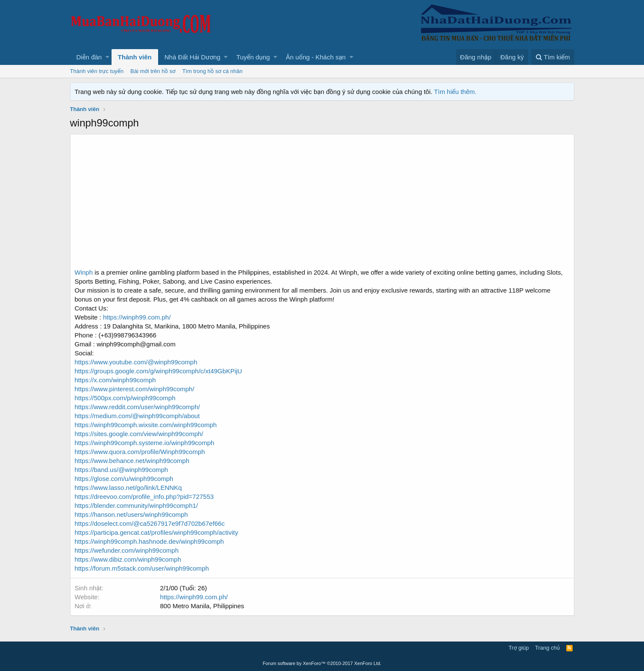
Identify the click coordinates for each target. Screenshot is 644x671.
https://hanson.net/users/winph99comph (131, 514)
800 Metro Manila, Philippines (202, 606)
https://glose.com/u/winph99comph (124, 479)
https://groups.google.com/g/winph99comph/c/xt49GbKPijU (159, 371)
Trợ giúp (519, 648)
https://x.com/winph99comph (115, 380)
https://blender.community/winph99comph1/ (137, 505)
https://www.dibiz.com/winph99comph (128, 559)
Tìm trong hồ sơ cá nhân (212, 71)
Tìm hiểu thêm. (456, 92)
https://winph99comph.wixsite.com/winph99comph (146, 425)
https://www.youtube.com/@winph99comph (136, 362)
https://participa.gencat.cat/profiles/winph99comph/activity (157, 532)
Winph (84, 272)
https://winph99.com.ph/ (137, 317)
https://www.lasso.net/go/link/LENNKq (128, 488)
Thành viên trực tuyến (97, 71)
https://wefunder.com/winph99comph (127, 550)
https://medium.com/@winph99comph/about (137, 416)
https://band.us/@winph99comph (122, 470)
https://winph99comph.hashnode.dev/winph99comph (149, 541)
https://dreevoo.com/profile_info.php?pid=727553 (144, 497)
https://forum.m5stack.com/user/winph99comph (142, 568)
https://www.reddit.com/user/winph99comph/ (137, 407)
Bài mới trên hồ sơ (153, 71)
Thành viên (135, 57)
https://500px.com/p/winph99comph (125, 398)
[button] (107, 57)
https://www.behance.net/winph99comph (132, 461)
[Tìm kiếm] (553, 57)
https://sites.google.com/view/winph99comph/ (139, 434)
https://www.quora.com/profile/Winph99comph (140, 452)
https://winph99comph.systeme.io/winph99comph (145, 443)
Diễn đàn (89, 57)
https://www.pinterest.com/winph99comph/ (135, 389)
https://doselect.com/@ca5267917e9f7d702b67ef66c (150, 523)
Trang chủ (547, 648)
